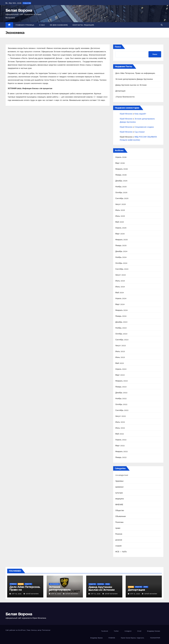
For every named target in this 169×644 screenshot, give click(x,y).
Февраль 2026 (122, 169)
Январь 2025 (121, 245)
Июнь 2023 (120, 357)
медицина (120, 499)
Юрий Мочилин (126, 114)
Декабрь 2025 (121, 181)
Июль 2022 (120, 422)
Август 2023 (121, 346)
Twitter (116, 631)
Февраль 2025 (122, 240)
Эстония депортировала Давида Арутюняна (134, 79)
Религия (119, 534)
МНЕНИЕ (119, 505)
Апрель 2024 (121, 298)
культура (119, 493)
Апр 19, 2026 (17, 594)
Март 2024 (120, 304)
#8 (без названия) (59, 25)
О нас (42, 25)
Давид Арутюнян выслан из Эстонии (131, 85)
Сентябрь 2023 (122, 340)
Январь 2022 (121, 457)
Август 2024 (121, 275)
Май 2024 (120, 293)
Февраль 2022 (122, 451)
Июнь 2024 (120, 287)
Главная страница (25, 25)
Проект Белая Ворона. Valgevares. (133, 638)
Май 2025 (120, 222)
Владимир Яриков (96, 638)
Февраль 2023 (122, 381)
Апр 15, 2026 (56, 594)
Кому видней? (140, 114)
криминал (119, 487)
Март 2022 (120, 446)
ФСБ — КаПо (121, 552)
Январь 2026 (121, 175)
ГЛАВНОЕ (112, 638)
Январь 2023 (121, 387)
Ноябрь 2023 (121, 328)
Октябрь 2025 (121, 193)
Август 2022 (121, 416)
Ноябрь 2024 (121, 257)
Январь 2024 (121, 316)
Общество (120, 510)
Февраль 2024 (122, 310)
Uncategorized (122, 475)
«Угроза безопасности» (125, 97)
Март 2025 (120, 234)
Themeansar (46, 630)
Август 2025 (121, 204)
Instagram (128, 631)
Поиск (118, 47)
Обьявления (121, 516)
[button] (162, 25)
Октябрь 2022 (121, 404)
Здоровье (119, 481)
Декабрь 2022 (121, 393)
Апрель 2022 (121, 440)
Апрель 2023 (121, 369)
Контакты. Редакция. (84, 25)
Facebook (105, 631)
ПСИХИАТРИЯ (155, 638)
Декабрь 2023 (121, 322)
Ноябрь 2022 (121, 399)
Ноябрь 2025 (121, 187)
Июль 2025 (120, 210)
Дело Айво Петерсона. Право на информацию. (135, 73)
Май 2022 (120, 434)
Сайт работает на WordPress (16, 630)
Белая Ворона (19, 10)
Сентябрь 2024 (122, 269)
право (118, 528)
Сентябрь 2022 (122, 410)
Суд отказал (140, 132)
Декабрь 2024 (121, 251)
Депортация (120, 91)
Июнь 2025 (120, 216)
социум (118, 546)
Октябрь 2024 (121, 263)
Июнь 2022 (120, 428)
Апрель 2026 (121, 157)
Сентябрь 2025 (122, 198)
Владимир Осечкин (154, 631)
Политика (119, 522)
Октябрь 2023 (121, 334)
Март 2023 (120, 375)
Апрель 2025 (121, 228)
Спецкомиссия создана (144, 127)
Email (139, 631)
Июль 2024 (120, 281)
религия (119, 540)
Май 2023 (120, 363)
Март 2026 (120, 163)
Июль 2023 (120, 351)
